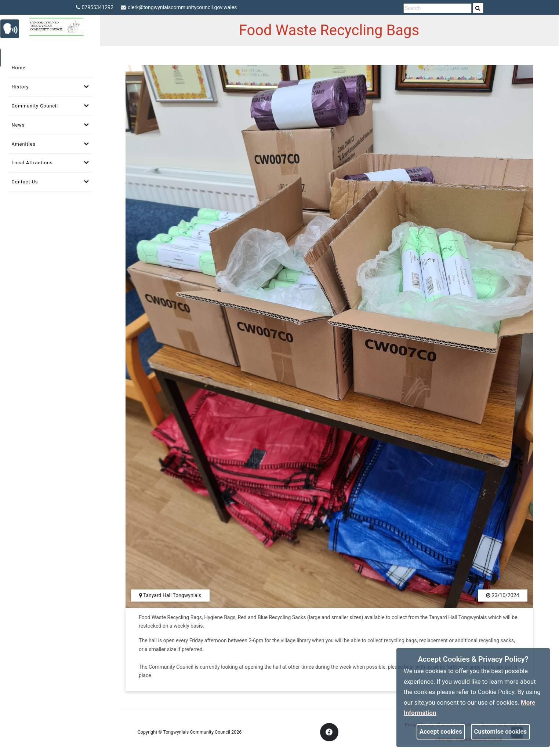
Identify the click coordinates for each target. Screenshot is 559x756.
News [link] (18, 125)
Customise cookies (501, 731)
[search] (478, 8)
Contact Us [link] (25, 182)
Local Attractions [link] (32, 163)
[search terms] (438, 8)
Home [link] (19, 68)
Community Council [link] (35, 106)
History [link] (20, 87)
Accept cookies (441, 731)
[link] (478, 8)
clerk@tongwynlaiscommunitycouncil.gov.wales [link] (179, 7)
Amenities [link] (24, 144)
